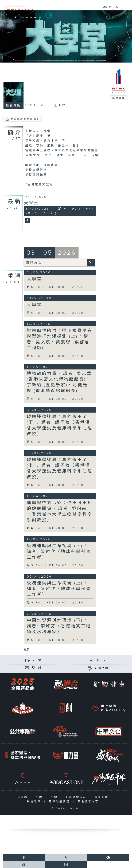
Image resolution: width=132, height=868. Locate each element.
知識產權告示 (77, 797)
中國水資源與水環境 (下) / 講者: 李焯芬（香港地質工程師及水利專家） (59, 626)
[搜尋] (117, 6)
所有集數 (13, 106)
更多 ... (28, 650)
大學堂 (31, 203)
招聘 (40, 797)
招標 (55, 797)
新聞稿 (23, 797)
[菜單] (127, 6)
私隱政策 (35, 802)
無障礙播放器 (60, 802)
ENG (105, 7)
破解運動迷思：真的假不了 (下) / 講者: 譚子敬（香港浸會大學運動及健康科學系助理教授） (60, 425)
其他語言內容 (89, 802)
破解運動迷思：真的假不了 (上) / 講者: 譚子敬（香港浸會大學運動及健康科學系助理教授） (60, 468)
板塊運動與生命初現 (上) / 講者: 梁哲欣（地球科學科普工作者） (59, 589)
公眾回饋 (102, 668)
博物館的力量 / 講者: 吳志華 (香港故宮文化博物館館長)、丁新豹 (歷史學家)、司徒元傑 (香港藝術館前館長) (59, 382)
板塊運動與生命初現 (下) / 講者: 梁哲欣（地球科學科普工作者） (59, 552)
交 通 (37, 660)
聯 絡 (37, 668)
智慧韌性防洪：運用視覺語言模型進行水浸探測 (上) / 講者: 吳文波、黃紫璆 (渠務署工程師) (60, 339)
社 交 (102, 660)
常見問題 (102, 797)
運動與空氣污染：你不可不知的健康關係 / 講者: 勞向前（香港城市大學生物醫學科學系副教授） (60, 511)
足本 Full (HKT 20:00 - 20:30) (56, 313)
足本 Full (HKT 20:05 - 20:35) (56, 287)
